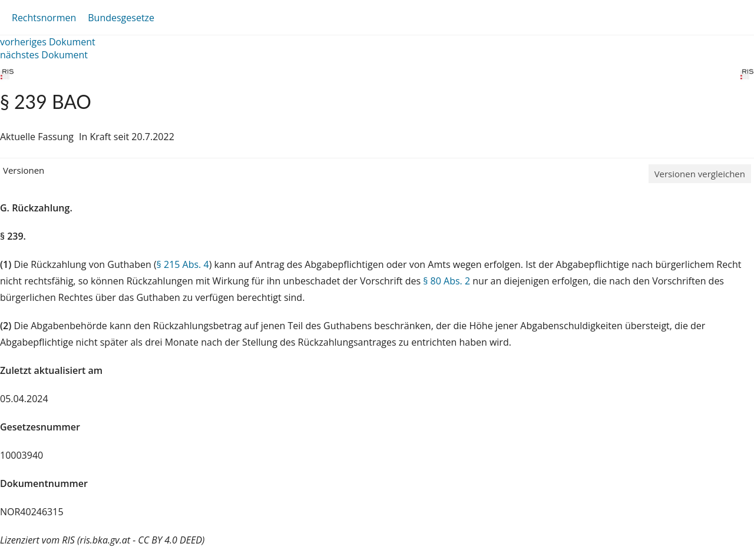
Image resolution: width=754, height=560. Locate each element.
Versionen (24, 170)
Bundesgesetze (121, 18)
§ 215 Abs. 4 (183, 264)
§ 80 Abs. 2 (447, 281)
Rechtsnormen (44, 18)
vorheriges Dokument (48, 42)
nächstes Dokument (44, 55)
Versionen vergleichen (700, 174)
